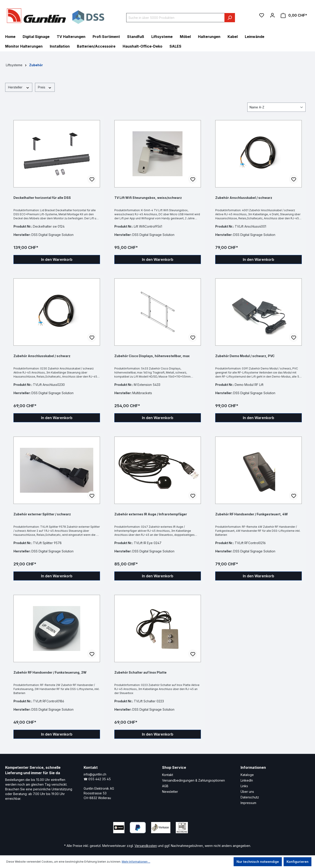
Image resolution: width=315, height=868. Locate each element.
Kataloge (247, 775)
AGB (165, 786)
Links (244, 786)
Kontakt (168, 775)
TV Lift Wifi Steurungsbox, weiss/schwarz (148, 198)
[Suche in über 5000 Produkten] (175, 18)
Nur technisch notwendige (258, 862)
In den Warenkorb (57, 259)
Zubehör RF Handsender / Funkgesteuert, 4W (252, 514)
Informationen (253, 767)
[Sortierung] (276, 107)
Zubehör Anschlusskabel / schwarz (244, 198)
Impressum (248, 803)
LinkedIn (247, 780)
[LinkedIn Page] (208, 826)
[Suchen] (230, 18)
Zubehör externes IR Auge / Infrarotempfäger (151, 514)
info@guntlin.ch (95, 774)
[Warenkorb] (294, 15)
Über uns (247, 792)
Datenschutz (250, 797)
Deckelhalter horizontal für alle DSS (42, 198)
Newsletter (170, 792)
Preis (45, 87)
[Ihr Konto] (272, 15)
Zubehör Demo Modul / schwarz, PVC (245, 356)
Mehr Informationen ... (136, 862)
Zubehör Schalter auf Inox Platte (140, 672)
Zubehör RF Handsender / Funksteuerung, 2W (50, 672)
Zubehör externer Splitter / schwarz (42, 514)
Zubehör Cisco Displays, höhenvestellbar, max (152, 356)
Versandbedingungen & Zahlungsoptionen (193, 780)
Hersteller (19, 87)
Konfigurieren (298, 862)
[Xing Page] (221, 826)
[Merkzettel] (262, 15)
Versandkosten (146, 846)
